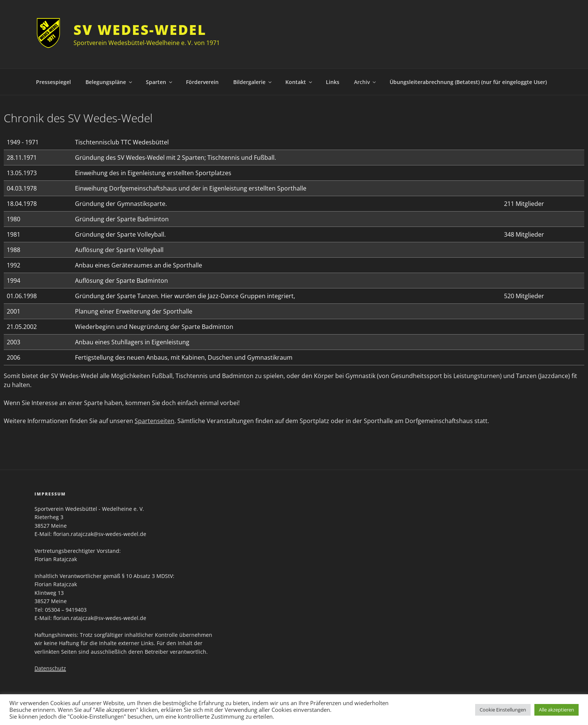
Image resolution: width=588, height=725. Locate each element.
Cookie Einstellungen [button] (503, 710)
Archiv (365, 82)
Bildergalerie (253, 82)
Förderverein (202, 82)
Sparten (160, 82)
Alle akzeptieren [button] (556, 710)
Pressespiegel (53, 82)
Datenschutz (50, 668)
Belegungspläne (109, 82)
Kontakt (299, 82)
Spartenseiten (154, 421)
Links (333, 82)
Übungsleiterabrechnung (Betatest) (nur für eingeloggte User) (468, 82)
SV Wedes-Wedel (140, 30)
